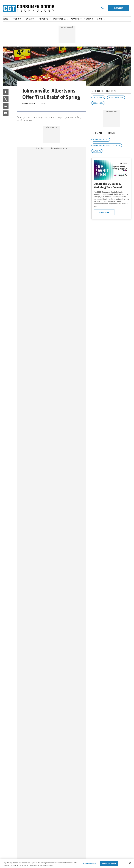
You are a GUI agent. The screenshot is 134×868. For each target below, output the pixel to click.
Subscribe (118, 8)
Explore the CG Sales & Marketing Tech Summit (108, 185)
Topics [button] (17, 19)
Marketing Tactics (101, 140)
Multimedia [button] (59, 19)
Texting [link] (89, 19)
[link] (6, 92)
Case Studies (98, 97)
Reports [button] (44, 19)
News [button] (5, 19)
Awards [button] (75, 19)
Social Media (98, 103)
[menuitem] (8, 19)
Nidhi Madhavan (29, 104)
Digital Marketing (116, 97)
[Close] (130, 863)
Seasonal (97, 151)
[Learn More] (111, 170)
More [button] (100, 19)
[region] (67, 863)
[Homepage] (28, 8)
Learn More (104, 212)
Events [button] (30, 19)
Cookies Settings (90, 864)
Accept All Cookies (109, 864)
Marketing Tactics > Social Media (107, 145)
